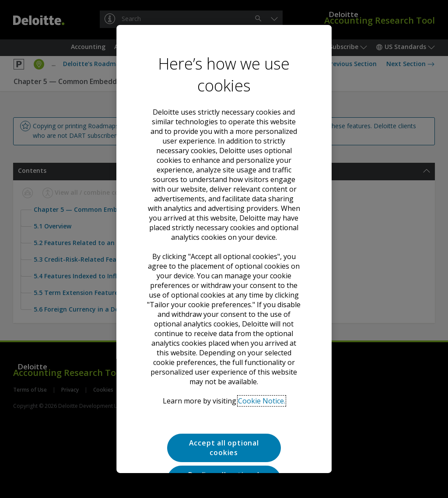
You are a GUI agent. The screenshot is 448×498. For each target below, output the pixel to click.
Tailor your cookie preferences (224, 431)
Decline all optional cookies (224, 400)
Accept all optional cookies (224, 368)
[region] (224, 249)
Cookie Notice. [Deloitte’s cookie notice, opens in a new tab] (262, 321)
